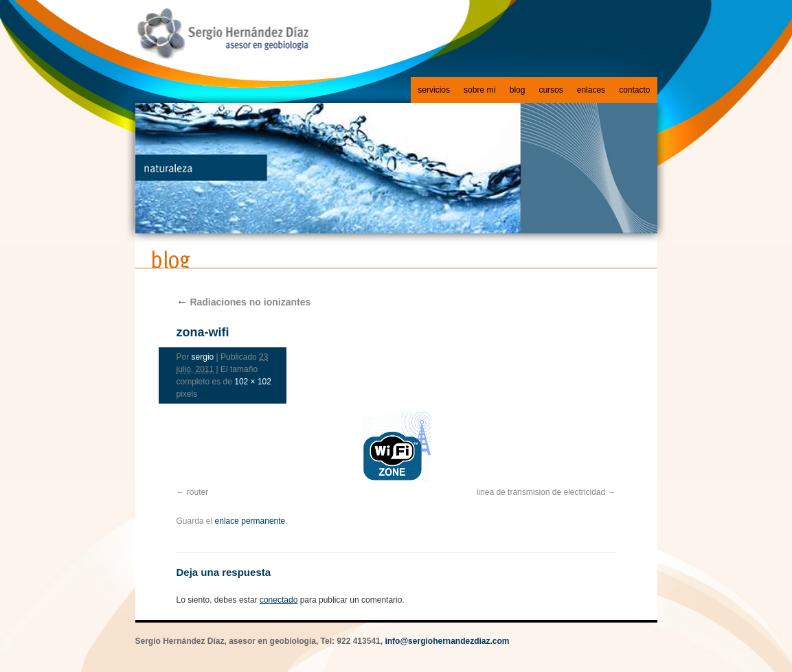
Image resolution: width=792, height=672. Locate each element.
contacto (634, 90)
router (197, 492)
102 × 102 (253, 382)
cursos (551, 90)
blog (518, 90)
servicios (434, 90)
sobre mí (480, 90)
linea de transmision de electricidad (541, 492)
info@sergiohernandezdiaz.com (447, 641)
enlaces (591, 90)
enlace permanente (250, 521)
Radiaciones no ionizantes (244, 302)
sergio (203, 357)
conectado (279, 600)
